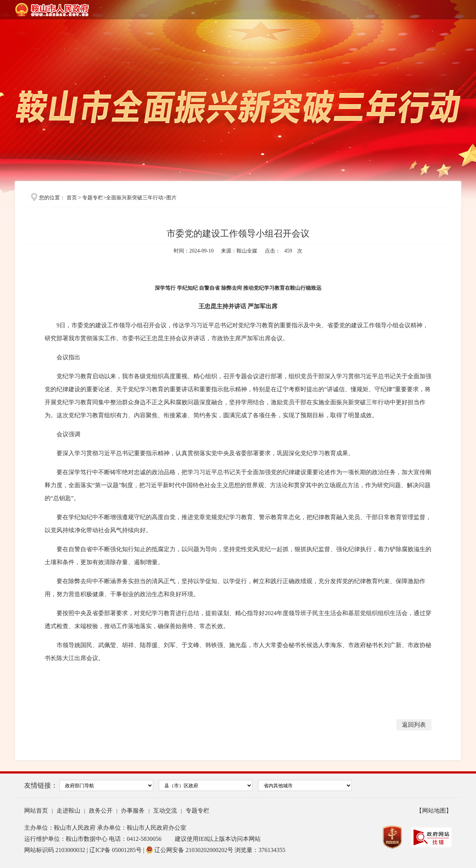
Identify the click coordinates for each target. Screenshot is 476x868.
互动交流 (165, 811)
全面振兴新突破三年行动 (135, 198)
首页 (72, 198)
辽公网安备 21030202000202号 (190, 850)
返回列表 (414, 725)
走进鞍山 (68, 811)
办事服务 (133, 811)
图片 (171, 198)
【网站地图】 (434, 811)
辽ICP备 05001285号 (116, 850)
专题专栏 (93, 198)
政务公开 (101, 811)
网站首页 (36, 811)
